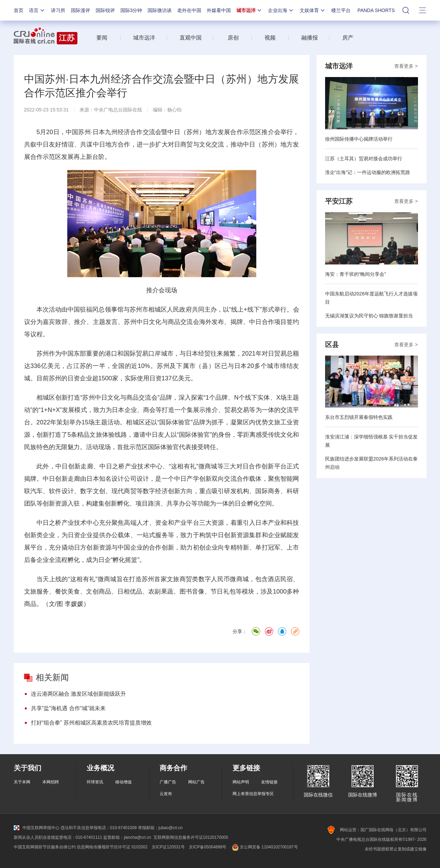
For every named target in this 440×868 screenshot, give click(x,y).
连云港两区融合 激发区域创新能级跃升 (78, 694)
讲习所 (58, 10)
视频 (270, 38)
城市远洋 (249, 10)
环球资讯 (95, 782)
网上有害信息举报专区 (253, 794)
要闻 (102, 38)
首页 (19, 10)
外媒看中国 (219, 10)
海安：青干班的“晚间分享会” (356, 274)
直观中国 (191, 38)
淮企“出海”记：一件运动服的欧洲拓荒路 (368, 172)
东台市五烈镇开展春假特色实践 (359, 417)
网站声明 (241, 782)
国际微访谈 (160, 10)
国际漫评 (81, 10)
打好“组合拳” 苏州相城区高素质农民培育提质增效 (91, 723)
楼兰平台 (341, 10)
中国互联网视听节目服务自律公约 (45, 847)
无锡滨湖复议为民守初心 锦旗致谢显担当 (369, 316)
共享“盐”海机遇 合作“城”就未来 (68, 708)
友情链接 (269, 782)
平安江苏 (339, 201)
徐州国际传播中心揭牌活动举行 (359, 139)
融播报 (310, 38)
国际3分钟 (131, 10)
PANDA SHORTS (376, 10)
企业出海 (281, 10)
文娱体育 (313, 10)
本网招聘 (51, 782)
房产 (348, 38)
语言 (37, 10)
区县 (332, 345)
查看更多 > (406, 66)
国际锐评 (105, 10)
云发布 (166, 794)
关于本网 (22, 782)
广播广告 (168, 782)
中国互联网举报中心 (37, 828)
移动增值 (124, 782)
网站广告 (196, 782)
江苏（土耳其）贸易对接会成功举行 (364, 159)
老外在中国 (189, 10)
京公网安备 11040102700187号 (264, 847)
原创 (233, 38)
